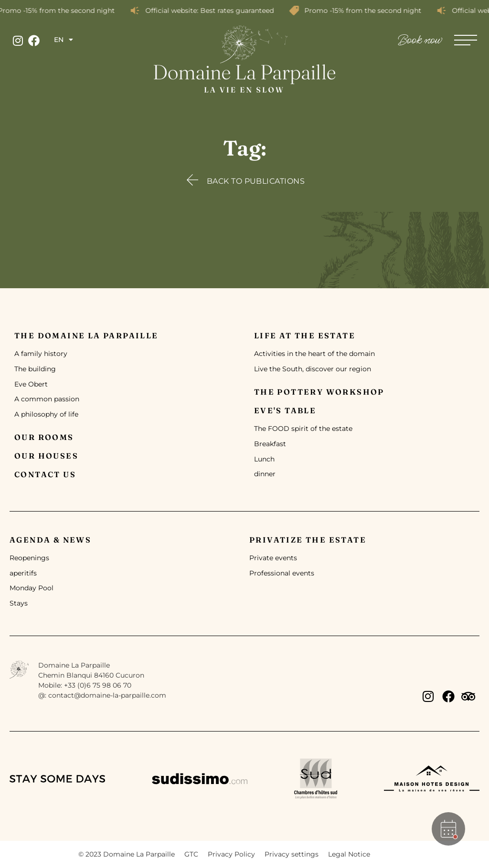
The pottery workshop (319, 392)
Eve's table (285, 410)
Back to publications (256, 181)
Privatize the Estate (308, 540)
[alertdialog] (244, 10)
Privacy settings (292, 854)
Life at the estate (305, 335)
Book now (420, 40)
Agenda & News (50, 540)
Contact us (45, 474)
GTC (191, 854)
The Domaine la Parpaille (86, 335)
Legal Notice (349, 854)
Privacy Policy (231, 854)
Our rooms (44, 437)
